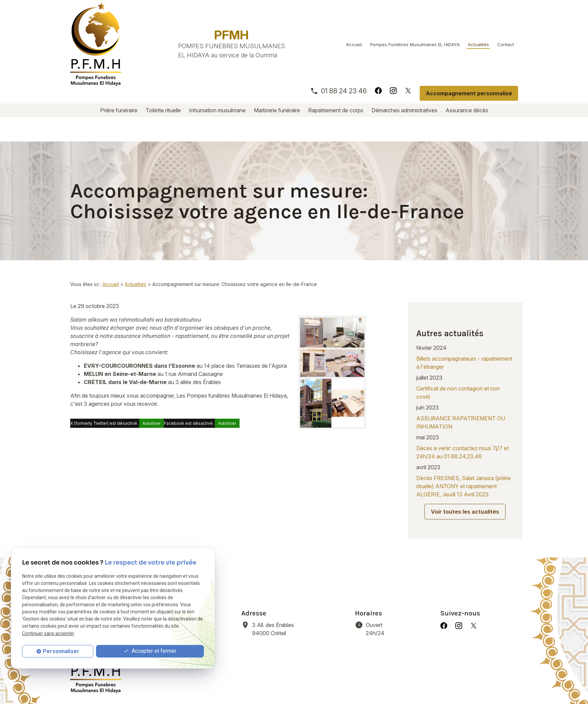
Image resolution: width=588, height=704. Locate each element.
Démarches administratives (404, 110)
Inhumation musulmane (217, 110)
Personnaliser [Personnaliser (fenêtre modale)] (61, 651)
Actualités (478, 44)
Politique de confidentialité (232, 684)
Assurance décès (467, 110)
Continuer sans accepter (48, 633)
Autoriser (151, 399)
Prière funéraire (119, 110)
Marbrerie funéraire (277, 110)
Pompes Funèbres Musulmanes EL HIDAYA (415, 44)
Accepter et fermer (150, 651)
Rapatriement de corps (336, 110)
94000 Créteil (274, 574)
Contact (506, 44)
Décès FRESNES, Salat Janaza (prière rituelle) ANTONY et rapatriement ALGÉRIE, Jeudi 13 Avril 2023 (463, 443)
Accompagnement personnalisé (469, 93)
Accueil (354, 44)
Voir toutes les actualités (465, 468)
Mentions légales (165, 684)
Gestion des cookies (304, 684)
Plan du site (355, 684)
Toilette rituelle (163, 110)
